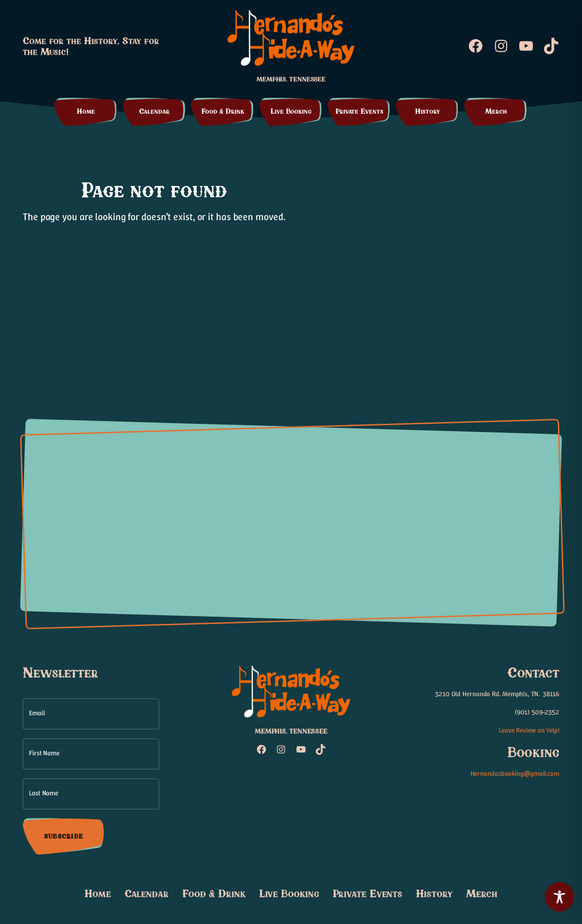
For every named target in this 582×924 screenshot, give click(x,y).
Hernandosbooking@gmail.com (515, 773)
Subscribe (64, 836)
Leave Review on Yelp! (529, 730)
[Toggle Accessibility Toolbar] (559, 897)
